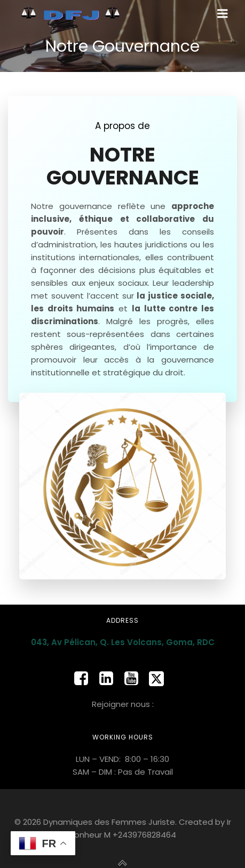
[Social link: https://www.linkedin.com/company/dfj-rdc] (110, 679)
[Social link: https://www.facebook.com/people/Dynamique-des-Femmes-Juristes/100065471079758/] (85, 679)
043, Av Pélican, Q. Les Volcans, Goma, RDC (123, 642)
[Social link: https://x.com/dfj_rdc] (160, 679)
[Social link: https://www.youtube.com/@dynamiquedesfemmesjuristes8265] (135, 679)
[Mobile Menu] (223, 14)
